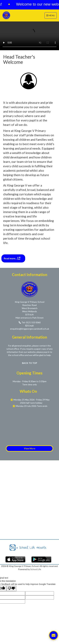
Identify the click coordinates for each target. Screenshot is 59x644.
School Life (36, 569)
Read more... (11, 258)
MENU (51, 15)
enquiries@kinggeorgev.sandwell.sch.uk (30, 329)
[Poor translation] (11, 588)
